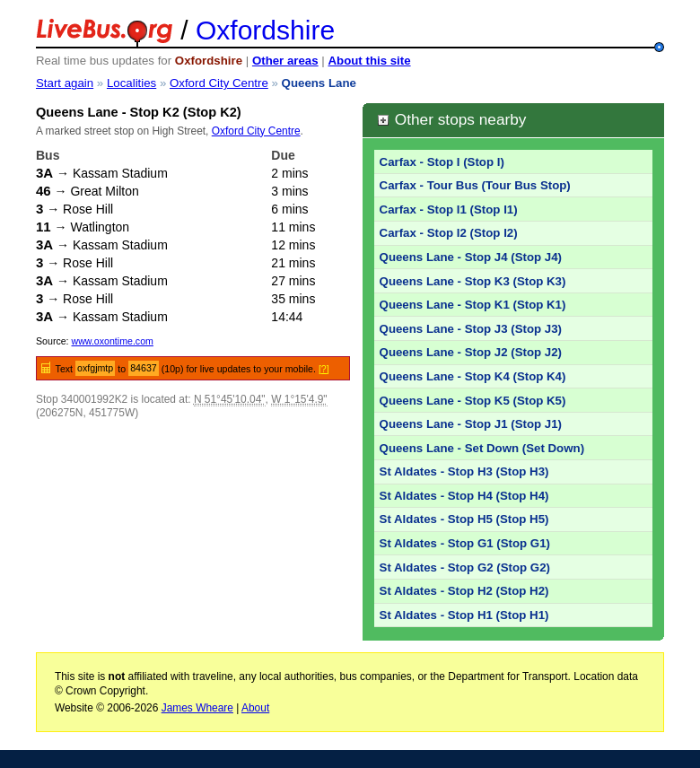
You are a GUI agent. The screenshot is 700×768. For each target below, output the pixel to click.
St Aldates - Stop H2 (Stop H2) (464, 591)
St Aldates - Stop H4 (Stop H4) (464, 496)
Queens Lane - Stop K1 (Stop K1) (473, 305)
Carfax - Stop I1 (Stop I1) (449, 209)
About (255, 708)
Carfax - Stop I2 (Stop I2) (449, 233)
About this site (369, 61)
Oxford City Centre (219, 83)
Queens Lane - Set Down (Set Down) (482, 448)
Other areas (285, 61)
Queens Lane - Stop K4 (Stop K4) (473, 376)
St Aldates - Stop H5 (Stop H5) (464, 519)
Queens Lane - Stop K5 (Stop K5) (473, 401)
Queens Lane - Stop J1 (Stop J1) (471, 424)
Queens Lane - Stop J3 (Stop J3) (471, 329)
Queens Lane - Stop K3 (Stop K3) (473, 281)
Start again (65, 83)
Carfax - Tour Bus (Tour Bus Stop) (475, 185)
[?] (324, 369)
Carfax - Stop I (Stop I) (442, 162)
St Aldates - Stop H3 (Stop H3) (464, 471)
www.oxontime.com (113, 341)
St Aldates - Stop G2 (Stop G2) (465, 567)
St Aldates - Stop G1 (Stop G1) (465, 543)
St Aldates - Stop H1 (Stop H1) (464, 615)
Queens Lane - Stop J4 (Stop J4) (471, 257)
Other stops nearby (451, 119)
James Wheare (197, 708)
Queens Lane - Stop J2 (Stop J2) (471, 352)
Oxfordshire (265, 30)
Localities (131, 83)
